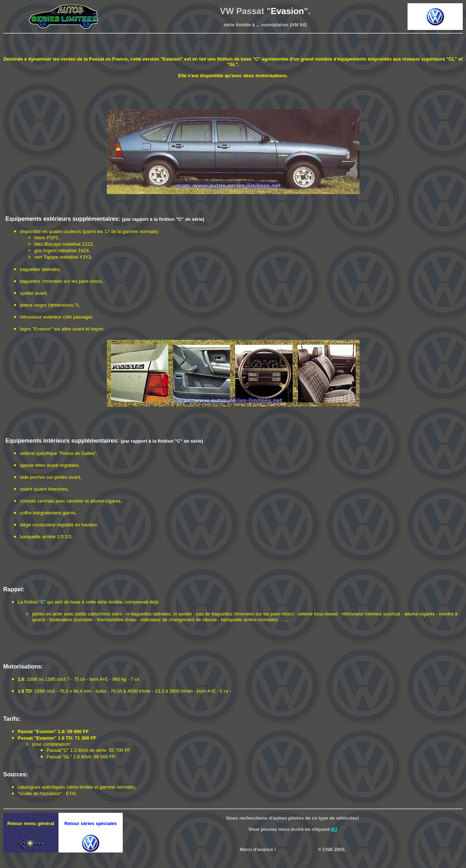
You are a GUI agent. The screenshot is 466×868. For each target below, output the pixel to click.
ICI (334, 829)
